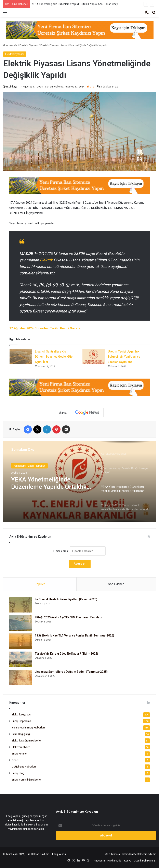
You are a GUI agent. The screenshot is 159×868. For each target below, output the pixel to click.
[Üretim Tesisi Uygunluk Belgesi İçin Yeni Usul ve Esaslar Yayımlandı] (94, 357)
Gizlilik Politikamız (144, 861)
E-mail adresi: (79, 551)
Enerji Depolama (21, 721)
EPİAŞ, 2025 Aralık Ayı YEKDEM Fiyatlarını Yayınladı (68, 617)
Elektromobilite (21, 747)
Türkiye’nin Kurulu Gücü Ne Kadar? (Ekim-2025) (66, 654)
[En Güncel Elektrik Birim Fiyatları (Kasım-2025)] (21, 605)
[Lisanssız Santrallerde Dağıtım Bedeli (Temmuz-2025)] (21, 677)
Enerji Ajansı (59, 854)
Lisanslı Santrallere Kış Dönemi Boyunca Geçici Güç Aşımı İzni (54, 357)
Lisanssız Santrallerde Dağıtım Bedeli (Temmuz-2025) (71, 672)
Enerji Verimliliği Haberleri (27, 780)
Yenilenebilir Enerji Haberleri (29, 466)
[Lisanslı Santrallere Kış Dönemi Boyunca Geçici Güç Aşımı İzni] (21, 357)
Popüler (40, 584)
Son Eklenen (116, 584)
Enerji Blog (18, 773)
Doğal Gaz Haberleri (24, 766)
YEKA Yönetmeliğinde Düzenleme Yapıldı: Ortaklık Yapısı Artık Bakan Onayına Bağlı (80, 4)
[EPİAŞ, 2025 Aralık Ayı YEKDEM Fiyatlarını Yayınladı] (21, 623)
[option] (79, 481)
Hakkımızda (114, 861)
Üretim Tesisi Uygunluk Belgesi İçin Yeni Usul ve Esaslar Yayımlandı (124, 357)
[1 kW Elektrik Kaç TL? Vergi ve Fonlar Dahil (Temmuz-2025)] (21, 641)
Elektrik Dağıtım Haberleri (27, 740)
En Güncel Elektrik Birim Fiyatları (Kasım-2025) (66, 599)
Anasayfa (10, 45)
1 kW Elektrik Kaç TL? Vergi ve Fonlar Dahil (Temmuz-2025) (74, 635)
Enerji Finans (19, 753)
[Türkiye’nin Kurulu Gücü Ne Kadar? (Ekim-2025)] (21, 659)
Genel (15, 760)
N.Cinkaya (12, 87)
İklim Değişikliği (21, 734)
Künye (128, 861)
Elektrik (47, 260)
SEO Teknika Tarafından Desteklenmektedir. (131, 854)
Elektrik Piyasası (29, 45)
